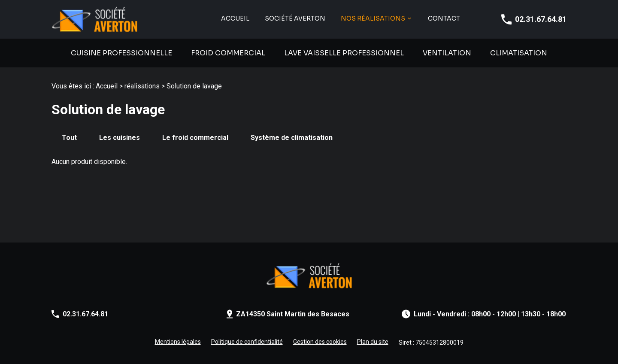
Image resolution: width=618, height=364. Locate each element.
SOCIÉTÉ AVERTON (295, 19)
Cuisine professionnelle (121, 53)
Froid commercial (228, 53)
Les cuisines (120, 138)
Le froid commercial (195, 138)
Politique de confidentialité (247, 342)
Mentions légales (178, 342)
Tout (69, 138)
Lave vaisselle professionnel (344, 53)
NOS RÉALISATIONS (373, 19)
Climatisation (519, 53)
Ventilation (447, 53)
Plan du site (373, 342)
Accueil (235, 19)
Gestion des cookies (320, 342)
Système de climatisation (292, 138)
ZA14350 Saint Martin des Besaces (293, 314)
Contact (444, 19)
